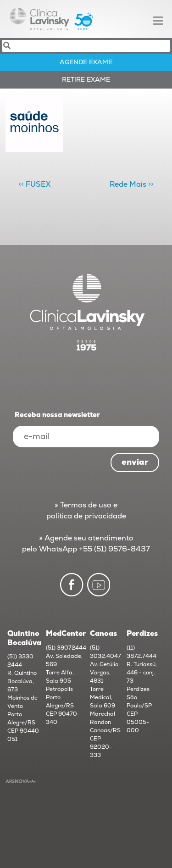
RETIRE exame (86, 80)
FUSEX (38, 184)
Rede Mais (128, 184)
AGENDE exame (86, 62)
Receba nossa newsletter (57, 415)
